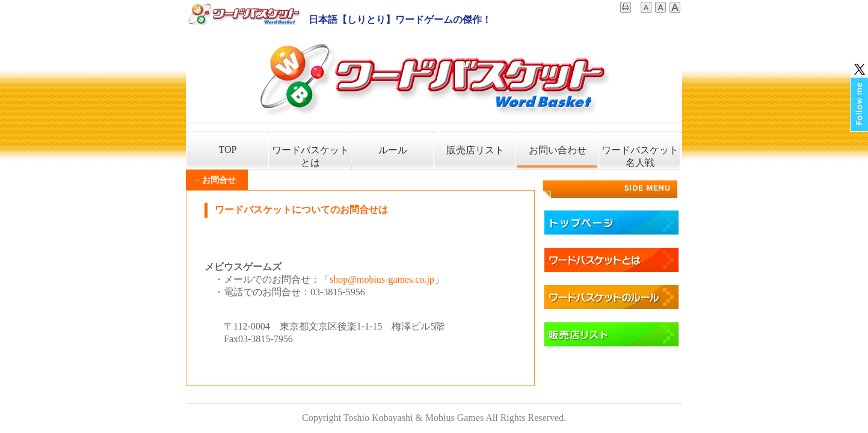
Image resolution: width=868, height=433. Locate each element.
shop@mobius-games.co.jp (382, 279)
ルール (393, 150)
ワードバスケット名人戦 (640, 156)
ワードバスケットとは (310, 156)
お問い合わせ (558, 150)
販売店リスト (475, 150)
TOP (228, 149)
